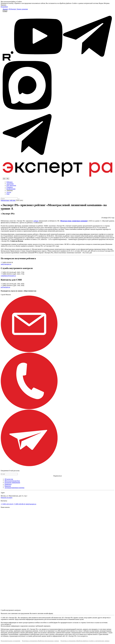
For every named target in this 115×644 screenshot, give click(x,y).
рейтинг (36, 221)
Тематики (10, 191)
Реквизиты (8, 484)
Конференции (11, 189)
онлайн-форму (48, 613)
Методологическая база (12, 481)
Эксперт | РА (7, 9)
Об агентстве (9, 479)
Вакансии (8, 486)
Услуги (9, 192)
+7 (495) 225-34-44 (7, 504)
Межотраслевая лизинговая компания (74, 221)
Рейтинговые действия (8, 200)
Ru (8, 179)
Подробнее (4, 7)
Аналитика (10, 184)
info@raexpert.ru (31, 504)
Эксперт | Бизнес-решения (19, 9)
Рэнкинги (10, 187)
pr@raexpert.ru (5, 287)
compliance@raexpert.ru (8, 276)
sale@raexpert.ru (6, 264)
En (4, 179)
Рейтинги (10, 182)
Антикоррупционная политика (14, 488)
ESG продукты (11, 185)
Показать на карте (7, 498)
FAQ (8, 194)
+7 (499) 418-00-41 (19, 504)
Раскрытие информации (12, 483)
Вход (5, 11)
